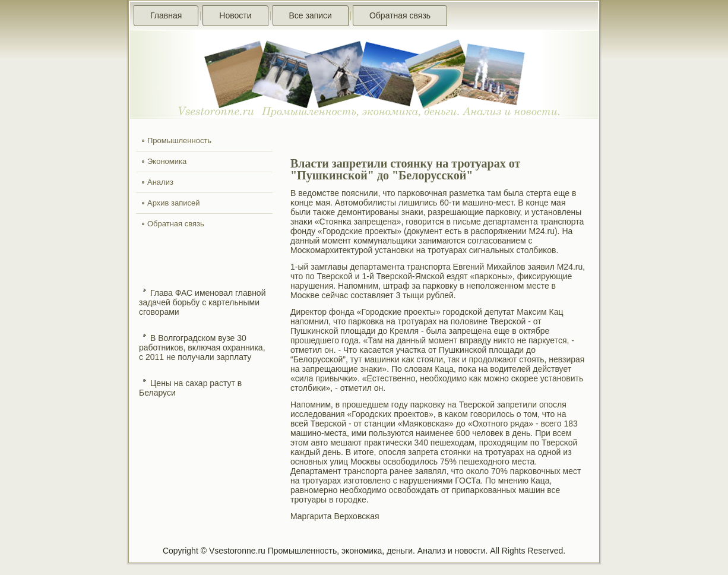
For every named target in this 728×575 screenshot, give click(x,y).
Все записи (311, 15)
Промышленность (179, 140)
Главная (166, 15)
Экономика (167, 161)
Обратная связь (400, 15)
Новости (235, 15)
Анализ (160, 182)
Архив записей (174, 203)
